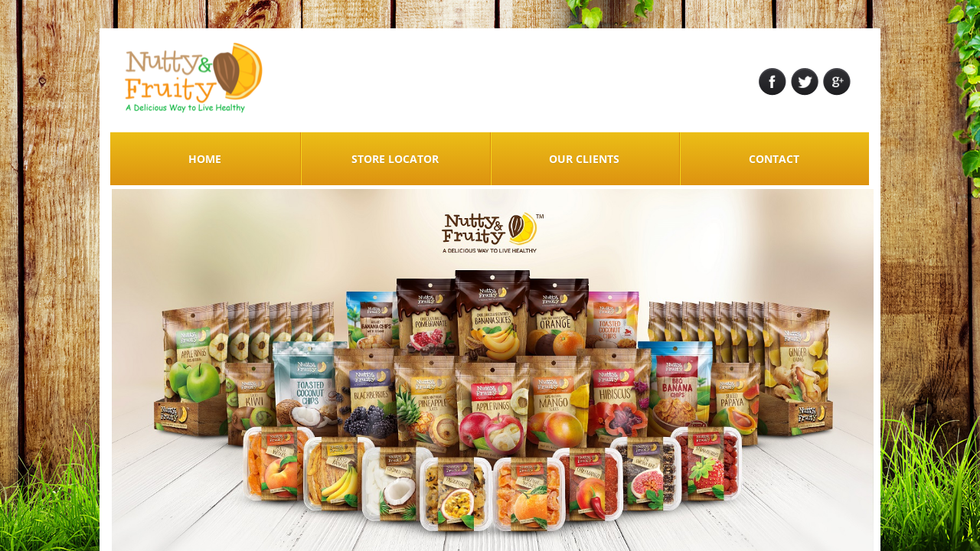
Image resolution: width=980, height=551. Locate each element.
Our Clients (584, 159)
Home (205, 159)
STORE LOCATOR (395, 159)
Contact (774, 159)
